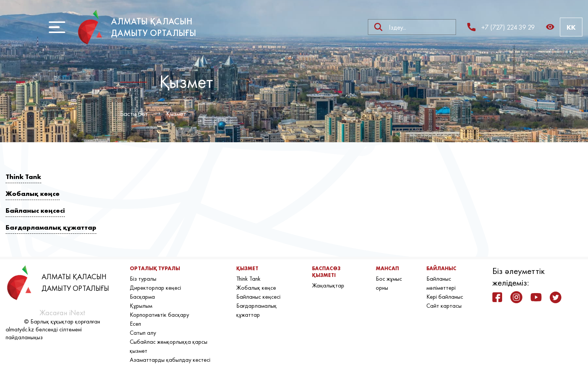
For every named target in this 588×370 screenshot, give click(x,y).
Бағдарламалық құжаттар (51, 227)
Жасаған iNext (62, 313)
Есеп (135, 324)
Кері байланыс (445, 297)
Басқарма (142, 297)
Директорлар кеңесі (155, 288)
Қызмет (176, 114)
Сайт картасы (444, 306)
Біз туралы (143, 279)
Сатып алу (143, 333)
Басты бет (134, 114)
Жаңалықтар (328, 285)
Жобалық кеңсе (33, 193)
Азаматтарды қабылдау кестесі (170, 360)
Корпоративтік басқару (159, 315)
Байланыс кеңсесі (35, 210)
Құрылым (141, 306)
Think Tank (23, 177)
